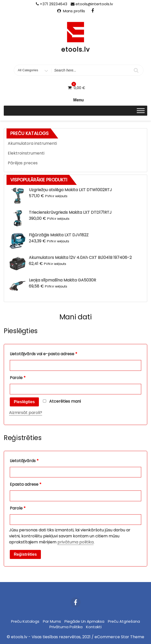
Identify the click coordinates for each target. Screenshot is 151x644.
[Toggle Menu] (141, 111)
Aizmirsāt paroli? (26, 413)
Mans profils (74, 11)
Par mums (52, 621)
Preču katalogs (25, 621)
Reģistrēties (25, 554)
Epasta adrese (26, 484)
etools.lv (75, 50)
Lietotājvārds (24, 461)
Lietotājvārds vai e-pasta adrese (44, 354)
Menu (75, 100)
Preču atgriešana (124, 621)
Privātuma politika (66, 627)
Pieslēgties (24, 402)
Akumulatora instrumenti (32, 143)
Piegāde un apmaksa (84, 621)
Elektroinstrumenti (26, 153)
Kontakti (94, 627)
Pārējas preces (23, 163)
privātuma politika (75, 542)
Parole (18, 378)
